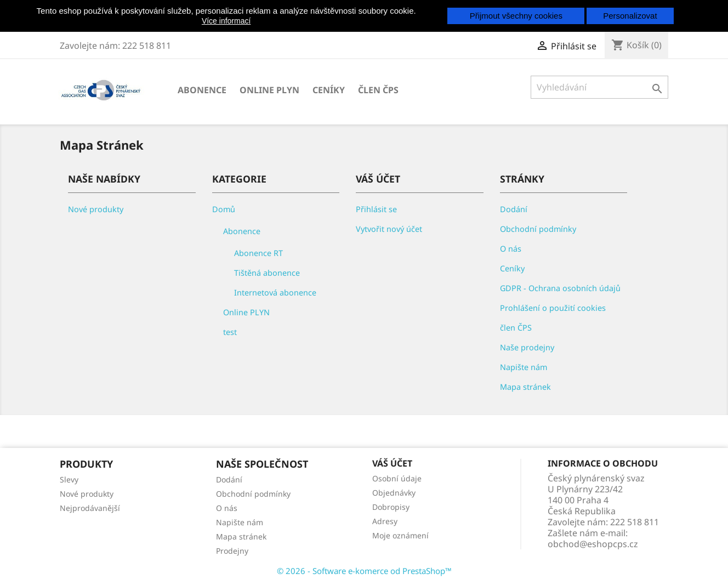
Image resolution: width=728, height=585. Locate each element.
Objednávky (394, 493)
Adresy (385, 521)
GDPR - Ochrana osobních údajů (560, 288)
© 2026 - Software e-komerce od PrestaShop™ (364, 571)
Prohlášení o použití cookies (553, 308)
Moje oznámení (400, 535)
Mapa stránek (525, 387)
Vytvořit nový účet (389, 229)
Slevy (69, 479)
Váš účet (392, 463)
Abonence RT (258, 253)
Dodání (514, 209)
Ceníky (329, 90)
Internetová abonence (275, 292)
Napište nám (524, 367)
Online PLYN (269, 90)
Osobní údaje (397, 478)
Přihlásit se (376, 209)
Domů (224, 209)
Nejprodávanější (90, 508)
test (230, 332)
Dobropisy (391, 507)
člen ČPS (378, 90)
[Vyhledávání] (599, 87)
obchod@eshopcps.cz (593, 544)
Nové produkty (96, 209)
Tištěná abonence (267, 273)
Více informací (226, 21)
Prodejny (232, 551)
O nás (511, 249)
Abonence (202, 90)
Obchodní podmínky (538, 229)
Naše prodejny (527, 347)
